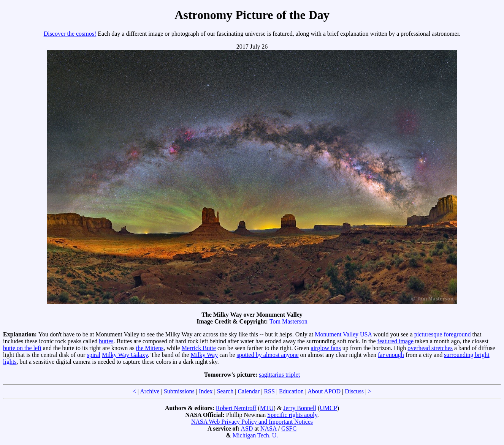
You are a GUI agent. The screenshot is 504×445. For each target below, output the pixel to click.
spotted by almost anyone (268, 355)
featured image (396, 341)
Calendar (249, 391)
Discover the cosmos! (70, 34)
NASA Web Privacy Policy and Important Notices (252, 422)
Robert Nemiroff (236, 408)
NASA (269, 428)
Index (206, 391)
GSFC (289, 428)
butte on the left (22, 348)
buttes (106, 341)
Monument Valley (337, 334)
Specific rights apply (292, 415)
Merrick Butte (199, 348)
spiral (94, 355)
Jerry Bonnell (300, 408)
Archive (150, 391)
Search (225, 391)
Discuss (354, 391)
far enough (391, 355)
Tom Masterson (288, 321)
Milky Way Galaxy (125, 355)
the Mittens (150, 348)
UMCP (328, 408)
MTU (267, 408)
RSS (269, 391)
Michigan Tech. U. (255, 435)
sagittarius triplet (279, 375)
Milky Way (204, 355)
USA (366, 334)
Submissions (179, 391)
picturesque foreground (443, 334)
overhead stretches (430, 348)
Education (291, 391)
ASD (247, 428)
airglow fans (326, 348)
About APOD (324, 391)
